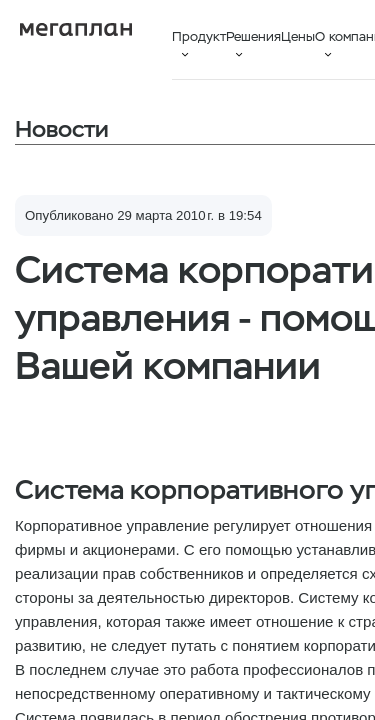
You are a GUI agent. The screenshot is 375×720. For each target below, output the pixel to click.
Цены (298, 36)
